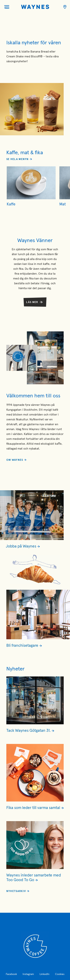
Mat (63, 204)
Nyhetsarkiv (16, 891)
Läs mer (32, 302)
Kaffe (11, 204)
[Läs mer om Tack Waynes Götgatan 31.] (35, 731)
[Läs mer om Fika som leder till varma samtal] (35, 808)
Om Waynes (15, 460)
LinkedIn (45, 974)
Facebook (11, 974)
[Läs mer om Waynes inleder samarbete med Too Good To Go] (35, 878)
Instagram (28, 974)
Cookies (60, 974)
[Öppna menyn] (7, 7)
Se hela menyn (18, 159)
